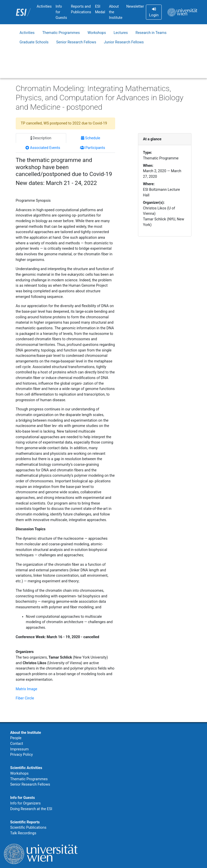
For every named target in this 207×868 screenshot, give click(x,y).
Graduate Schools (34, 42)
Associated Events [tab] (43, 148)
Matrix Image (27, 689)
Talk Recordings (23, 833)
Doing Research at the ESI (31, 809)
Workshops (97, 33)
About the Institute (116, 12)
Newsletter (135, 7)
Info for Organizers (25, 803)
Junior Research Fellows (124, 42)
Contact (17, 744)
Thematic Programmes (61, 33)
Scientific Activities (26, 768)
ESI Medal (100, 9)
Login (154, 12)
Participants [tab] (93, 148)
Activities (44, 7)
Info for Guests (61, 12)
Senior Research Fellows (76, 42)
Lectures (121, 33)
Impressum (19, 749)
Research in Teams (151, 33)
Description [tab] (41, 138)
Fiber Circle (25, 698)
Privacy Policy (22, 755)
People (16, 738)
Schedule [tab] (91, 138)
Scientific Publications (28, 828)
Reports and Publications (81, 9)
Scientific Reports (25, 822)
